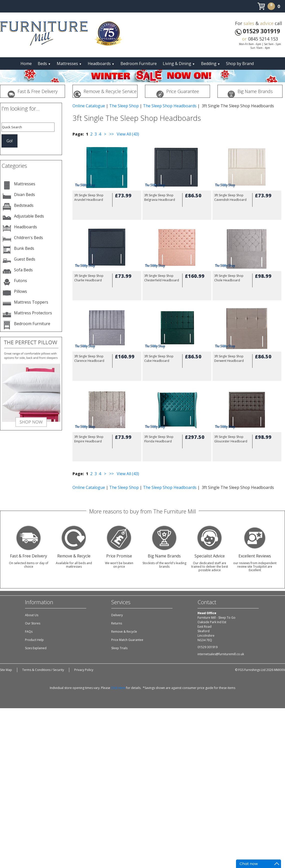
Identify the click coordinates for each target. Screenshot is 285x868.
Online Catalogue (89, 106)
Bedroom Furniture (139, 64)
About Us (32, 615)
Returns (117, 623)
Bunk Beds (24, 248)
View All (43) (127, 134)
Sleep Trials (119, 648)
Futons (20, 281)
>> (111, 134)
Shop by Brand (240, 64)
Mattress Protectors (33, 313)
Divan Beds (24, 195)
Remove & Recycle (124, 632)
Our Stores (33, 623)
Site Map (6, 670)
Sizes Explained (36, 648)
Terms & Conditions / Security (43, 670)
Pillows (20, 291)
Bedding (211, 64)
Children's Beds (28, 238)
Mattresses (69, 64)
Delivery (117, 615)
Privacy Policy (84, 670)
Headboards (101, 64)
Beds (44, 64)
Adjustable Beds (29, 216)
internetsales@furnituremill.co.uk (221, 654)
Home (26, 64)
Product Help (34, 640)
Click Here (118, 688)
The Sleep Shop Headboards (170, 106)
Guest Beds (25, 259)
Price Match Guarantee (127, 640)
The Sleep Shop (124, 106)
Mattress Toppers (31, 302)
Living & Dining (179, 64)
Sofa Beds (23, 270)
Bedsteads (24, 205)
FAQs (29, 632)
